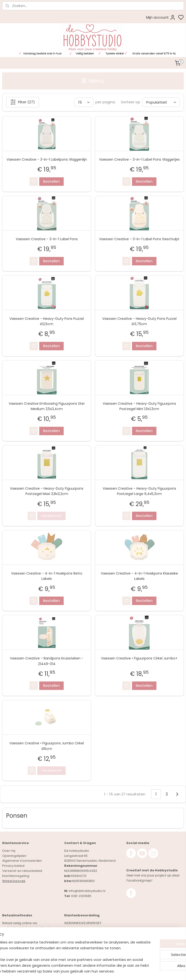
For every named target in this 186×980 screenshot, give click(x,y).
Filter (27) (23, 102)
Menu (93, 81)
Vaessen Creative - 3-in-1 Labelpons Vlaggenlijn (47, 159)
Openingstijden (14, 856)
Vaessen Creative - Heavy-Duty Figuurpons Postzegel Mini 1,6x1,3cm (139, 406)
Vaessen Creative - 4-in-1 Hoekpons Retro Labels (47, 576)
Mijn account (161, 17)
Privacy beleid (13, 866)
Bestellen (51, 181)
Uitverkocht (51, 516)
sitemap (112, 971)
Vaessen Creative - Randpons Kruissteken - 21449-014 (47, 661)
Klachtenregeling (16, 876)
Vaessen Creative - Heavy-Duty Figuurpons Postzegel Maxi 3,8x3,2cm (47, 491)
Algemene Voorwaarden (22, 861)
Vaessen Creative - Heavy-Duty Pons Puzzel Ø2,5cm (47, 321)
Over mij (9, 851)
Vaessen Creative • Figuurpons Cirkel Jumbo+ (139, 658)
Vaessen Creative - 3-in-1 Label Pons (47, 239)
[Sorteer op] (161, 102)
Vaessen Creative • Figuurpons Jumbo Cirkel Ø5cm (47, 746)
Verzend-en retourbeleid (22, 871)
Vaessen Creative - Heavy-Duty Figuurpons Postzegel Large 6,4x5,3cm (139, 491)
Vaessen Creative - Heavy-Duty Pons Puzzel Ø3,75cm (139, 321)
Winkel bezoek (14, 881)
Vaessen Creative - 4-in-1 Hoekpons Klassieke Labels (139, 576)
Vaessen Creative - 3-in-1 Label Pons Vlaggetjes (139, 159)
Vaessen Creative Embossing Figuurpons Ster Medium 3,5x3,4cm (47, 406)
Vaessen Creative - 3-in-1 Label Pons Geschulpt (139, 239)
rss (122, 971)
